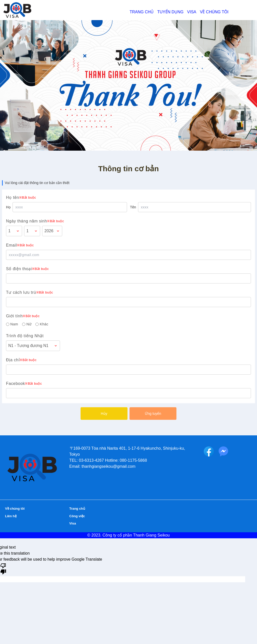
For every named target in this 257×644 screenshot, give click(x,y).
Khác (44, 324)
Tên (133, 207)
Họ (8, 207)
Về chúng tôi (214, 12)
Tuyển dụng (171, 12)
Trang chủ (142, 12)
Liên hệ (13, 513)
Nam (14, 324)
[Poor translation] (3, 568)
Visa (192, 12)
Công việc (80, 513)
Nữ (29, 324)
